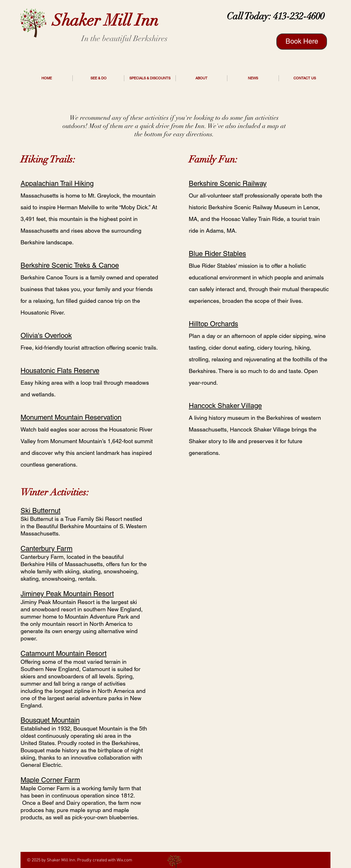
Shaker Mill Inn (105, 20)
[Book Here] (302, 42)
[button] (98, 78)
